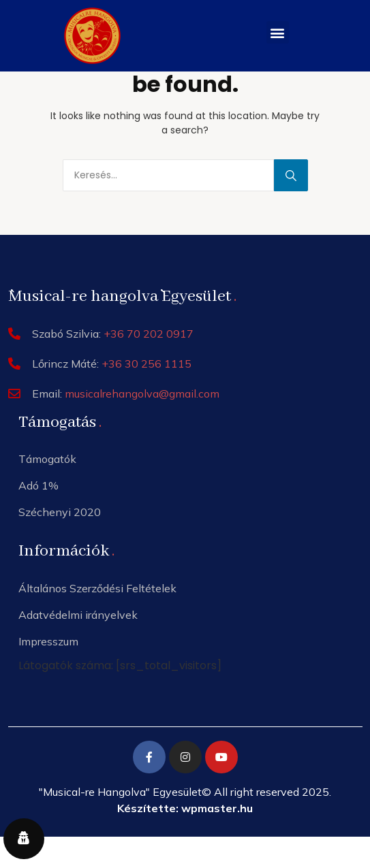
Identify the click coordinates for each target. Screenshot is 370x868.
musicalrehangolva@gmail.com (142, 393)
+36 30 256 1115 (147, 364)
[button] (278, 32)
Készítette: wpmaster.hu (185, 808)
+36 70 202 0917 (149, 334)
